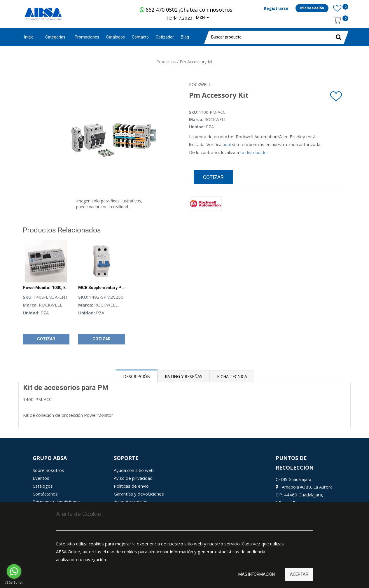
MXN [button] (201, 18)
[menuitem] (87, 37)
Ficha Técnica (232, 376)
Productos (166, 62)
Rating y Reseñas (184, 376)
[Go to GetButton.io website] (14, 582)
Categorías (55, 37)
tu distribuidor (254, 152)
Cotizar (213, 177)
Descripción (137, 376)
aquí (227, 144)
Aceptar (299, 574)
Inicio (29, 37)
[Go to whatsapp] (14, 571)
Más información (257, 574)
